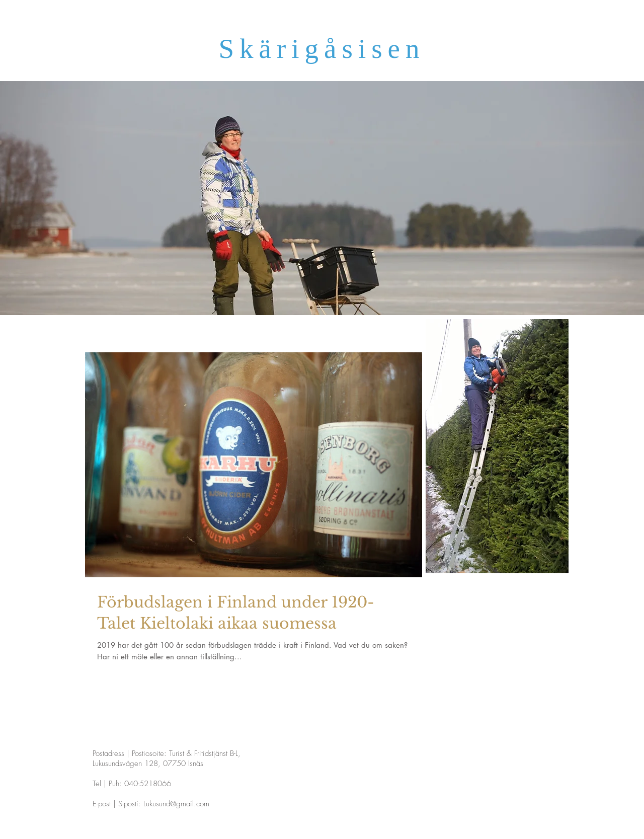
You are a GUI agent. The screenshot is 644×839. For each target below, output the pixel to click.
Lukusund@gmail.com (176, 804)
